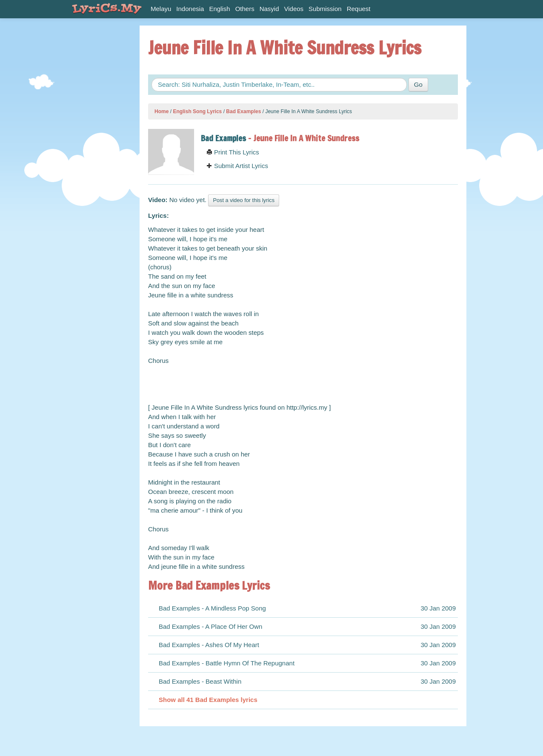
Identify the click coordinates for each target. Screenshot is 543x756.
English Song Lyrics (197, 111)
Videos (294, 9)
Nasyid (269, 9)
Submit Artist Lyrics (237, 166)
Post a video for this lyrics (244, 200)
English (219, 9)
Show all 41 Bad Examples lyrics (208, 700)
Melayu (161, 9)
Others (245, 9)
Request (359, 9)
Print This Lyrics (233, 152)
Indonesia (190, 9)
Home (161, 111)
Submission (325, 9)
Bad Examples (243, 111)
